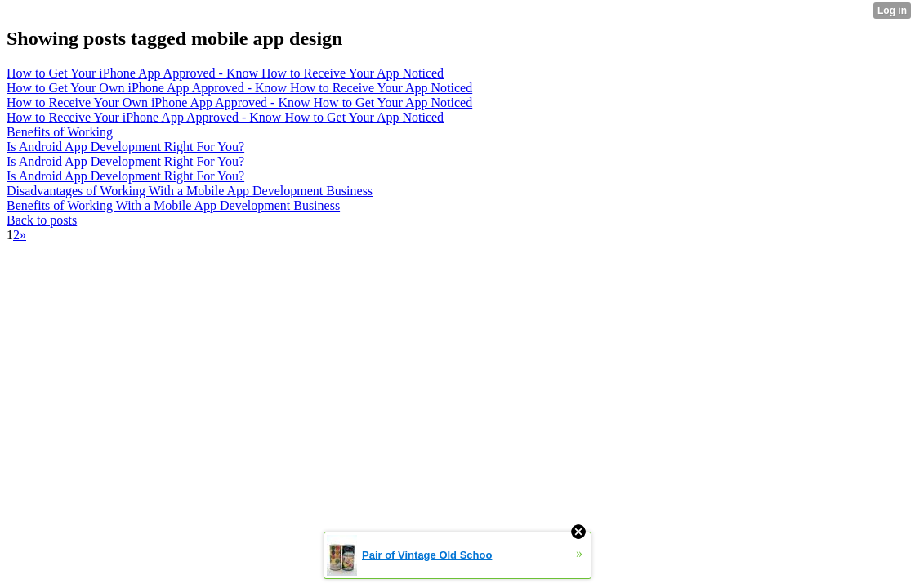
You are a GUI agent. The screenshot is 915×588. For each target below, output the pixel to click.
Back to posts (42, 220)
